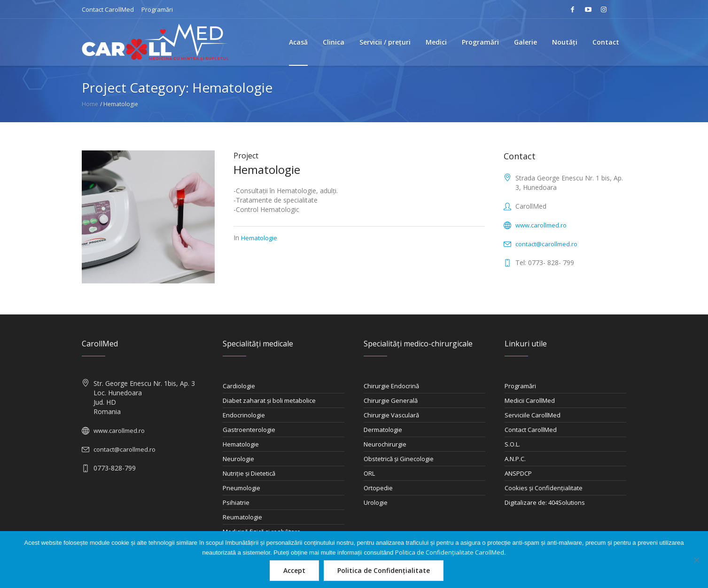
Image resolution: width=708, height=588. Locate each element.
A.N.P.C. (515, 459)
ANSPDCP (518, 473)
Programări (157, 9)
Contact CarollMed (108, 9)
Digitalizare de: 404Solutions (545, 502)
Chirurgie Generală (391, 400)
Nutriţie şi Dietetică (249, 473)
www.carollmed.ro (541, 225)
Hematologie (267, 169)
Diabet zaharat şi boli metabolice (269, 400)
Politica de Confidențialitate (384, 570)
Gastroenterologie (249, 430)
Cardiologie (239, 386)
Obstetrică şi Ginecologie (399, 459)
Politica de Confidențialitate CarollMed (450, 552)
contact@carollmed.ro (546, 244)
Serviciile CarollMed (533, 415)
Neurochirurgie (385, 444)
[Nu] (696, 560)
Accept (294, 570)
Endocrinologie (244, 415)
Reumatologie (242, 517)
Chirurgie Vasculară (391, 415)
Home (90, 104)
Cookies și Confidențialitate (544, 488)
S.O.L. (512, 444)
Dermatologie (383, 430)
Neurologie (238, 459)
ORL (369, 473)
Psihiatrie (236, 502)
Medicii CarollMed (530, 400)
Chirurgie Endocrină (391, 386)
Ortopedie (378, 488)
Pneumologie (241, 488)
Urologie (376, 502)
